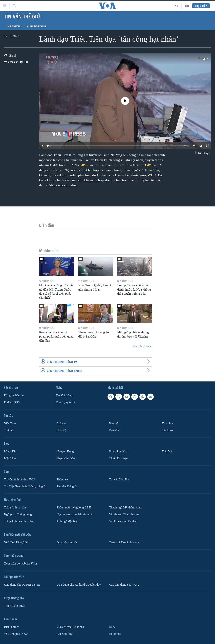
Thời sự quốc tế (65, 402)
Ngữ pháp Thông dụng (18, 514)
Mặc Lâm (10, 458)
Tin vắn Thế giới (67, 486)
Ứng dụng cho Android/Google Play (79, 585)
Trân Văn (167, 452)
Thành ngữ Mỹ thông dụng (126, 508)
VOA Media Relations (70, 627)
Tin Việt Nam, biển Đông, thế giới (25, 486)
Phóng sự (62, 480)
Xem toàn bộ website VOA (21, 564)
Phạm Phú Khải (119, 452)
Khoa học (168, 423)
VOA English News (16, 634)
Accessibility (64, 634)
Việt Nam (10, 423)
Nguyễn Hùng (65, 452)
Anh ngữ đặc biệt (67, 521)
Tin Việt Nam (64, 395)
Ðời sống (115, 430)
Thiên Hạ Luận (118, 458)
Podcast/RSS (12, 402)
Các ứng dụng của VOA (124, 585)
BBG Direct (11, 627)
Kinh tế (114, 423)
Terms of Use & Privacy (124, 542)
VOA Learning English (123, 521)
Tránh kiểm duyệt (15, 606)
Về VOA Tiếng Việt (16, 542)
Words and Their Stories (124, 514)
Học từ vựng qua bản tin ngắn (75, 514)
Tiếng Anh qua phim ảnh (19, 521)
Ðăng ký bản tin (14, 395)
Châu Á (61, 423)
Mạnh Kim (11, 452)
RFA (112, 627)
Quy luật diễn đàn (68, 542)
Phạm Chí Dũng (66, 458)
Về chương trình (36, 26)
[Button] (10, 56)
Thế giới (9, 430)
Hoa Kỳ (61, 430)
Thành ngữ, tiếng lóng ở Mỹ (74, 508)
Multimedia (14, 26)
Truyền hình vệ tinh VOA (20, 480)
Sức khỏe (167, 430)
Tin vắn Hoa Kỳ (119, 480)
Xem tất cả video (142, 346)
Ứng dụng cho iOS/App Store (22, 585)
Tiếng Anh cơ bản (15, 508)
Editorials (115, 634)
